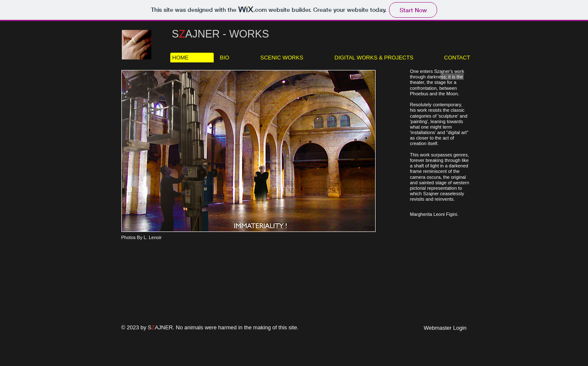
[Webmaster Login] (445, 328)
